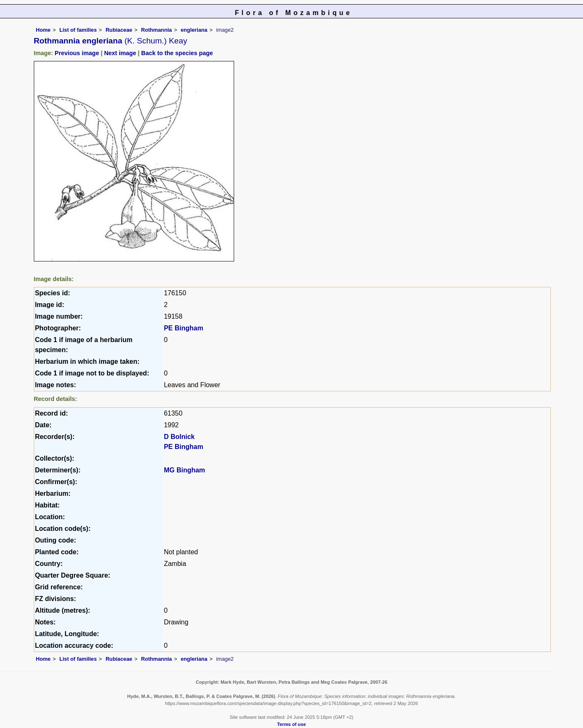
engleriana (194, 30)
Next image (120, 53)
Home (43, 30)
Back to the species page (177, 53)
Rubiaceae (119, 30)
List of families (78, 30)
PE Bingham (184, 328)
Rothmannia (156, 30)
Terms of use (291, 724)
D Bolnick (179, 437)
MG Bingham (185, 470)
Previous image (77, 53)
